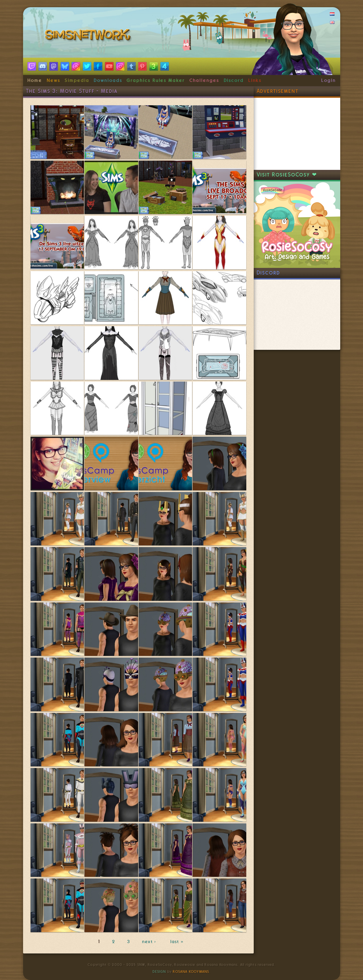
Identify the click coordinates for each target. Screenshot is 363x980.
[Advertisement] (297, 134)
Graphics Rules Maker (156, 80)
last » (177, 942)
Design (159, 972)
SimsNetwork (89, 36)
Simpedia (77, 80)
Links (255, 80)
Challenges (204, 80)
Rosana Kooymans (191, 972)
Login (329, 80)
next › (150, 942)
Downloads (108, 80)
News (53, 80)
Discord (234, 80)
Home (35, 80)
